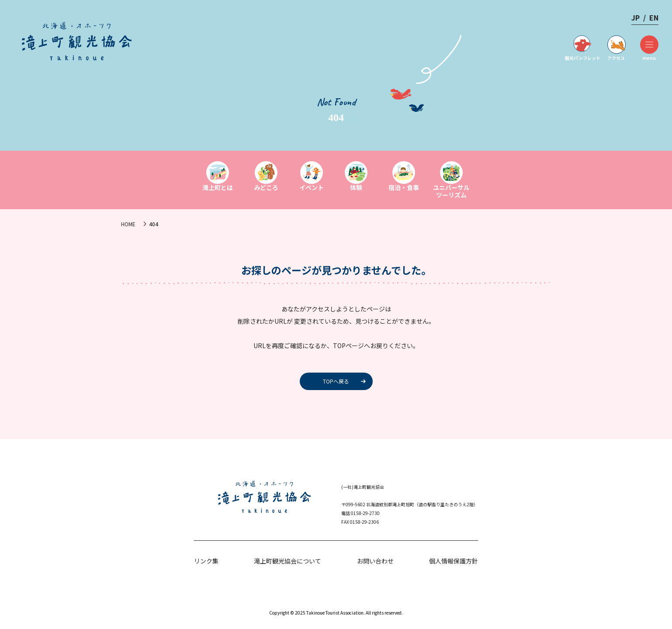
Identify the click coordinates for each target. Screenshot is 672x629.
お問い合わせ (375, 561)
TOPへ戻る (336, 381)
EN (654, 17)
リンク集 (206, 561)
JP (636, 17)
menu (649, 48)
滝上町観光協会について (288, 561)
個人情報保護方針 (454, 561)
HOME (128, 224)
